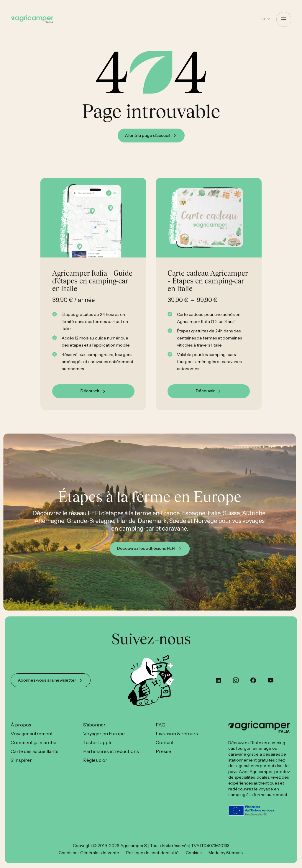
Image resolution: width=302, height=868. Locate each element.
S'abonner (94, 725)
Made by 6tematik (226, 853)
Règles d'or (95, 760)
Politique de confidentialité (152, 853)
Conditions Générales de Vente (89, 853)
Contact (165, 742)
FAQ (161, 725)
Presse (163, 751)
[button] (265, 19)
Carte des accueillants (35, 751)
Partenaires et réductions (111, 751)
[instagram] (236, 680)
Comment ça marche (33, 742)
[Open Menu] (284, 19)
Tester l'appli (97, 742)
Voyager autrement (32, 734)
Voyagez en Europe (104, 734)
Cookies (194, 853)
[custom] (218, 680)
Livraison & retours (177, 734)
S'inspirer (21, 760)
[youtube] (271, 680)
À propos (21, 725)
